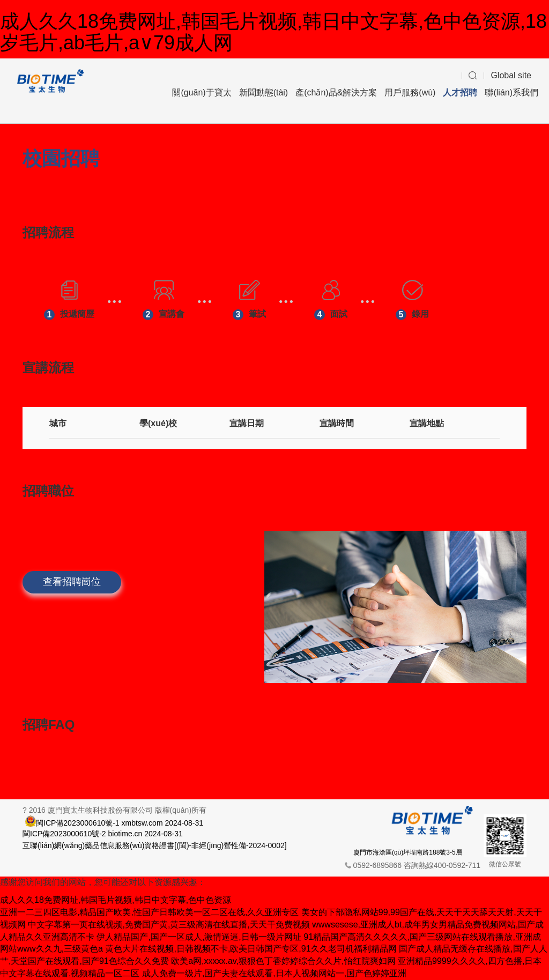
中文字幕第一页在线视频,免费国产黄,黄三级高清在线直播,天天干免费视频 (169, 925)
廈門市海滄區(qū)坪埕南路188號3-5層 (408, 852)
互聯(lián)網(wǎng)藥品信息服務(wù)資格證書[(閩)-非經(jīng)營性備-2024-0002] (155, 845)
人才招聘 (460, 92)
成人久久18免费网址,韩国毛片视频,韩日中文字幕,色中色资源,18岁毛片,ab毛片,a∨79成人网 (273, 32)
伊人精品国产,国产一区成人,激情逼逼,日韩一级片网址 (199, 937)
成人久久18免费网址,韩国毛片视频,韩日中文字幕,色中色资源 (116, 900)
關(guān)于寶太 (202, 92)
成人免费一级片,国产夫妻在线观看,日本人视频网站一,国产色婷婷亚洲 (274, 973)
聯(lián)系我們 (511, 92)
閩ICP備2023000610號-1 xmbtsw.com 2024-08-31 (120, 822)
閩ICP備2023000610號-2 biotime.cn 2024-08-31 (103, 834)
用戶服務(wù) (410, 92)
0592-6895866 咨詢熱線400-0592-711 (417, 865)
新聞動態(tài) (264, 92)
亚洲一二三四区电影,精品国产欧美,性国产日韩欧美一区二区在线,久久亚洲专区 (149, 912)
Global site (511, 75)
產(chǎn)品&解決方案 (336, 92)
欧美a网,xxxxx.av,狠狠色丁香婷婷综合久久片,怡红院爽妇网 (283, 961)
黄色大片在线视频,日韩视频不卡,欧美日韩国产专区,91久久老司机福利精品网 (251, 949)
